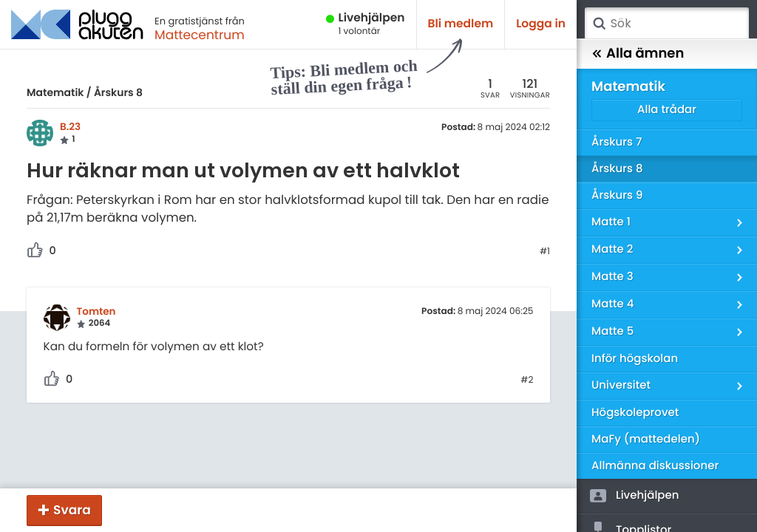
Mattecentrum (200, 35)
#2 (527, 381)
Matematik (55, 92)
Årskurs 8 (118, 92)
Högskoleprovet (635, 413)
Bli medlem (461, 24)
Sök (599, 24)
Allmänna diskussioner (655, 466)
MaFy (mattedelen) (646, 439)
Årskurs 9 (617, 195)
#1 (545, 252)
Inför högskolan (635, 359)
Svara (72, 510)
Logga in (541, 24)
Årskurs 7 (617, 142)
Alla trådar (667, 110)
